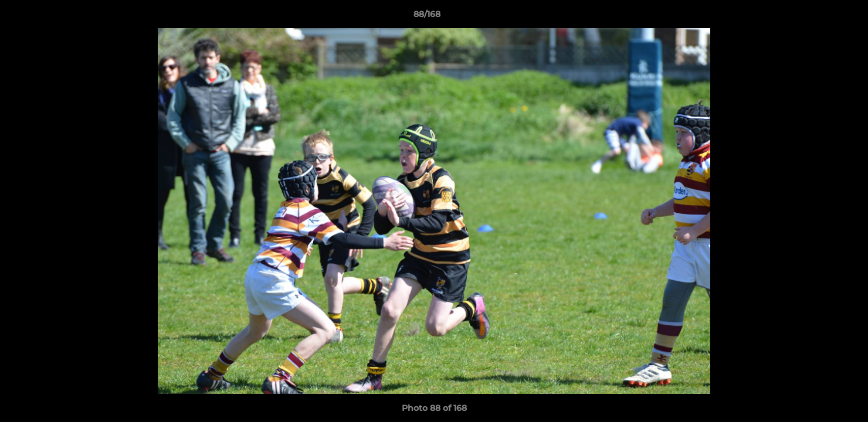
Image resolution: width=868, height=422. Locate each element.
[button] (819, 17)
